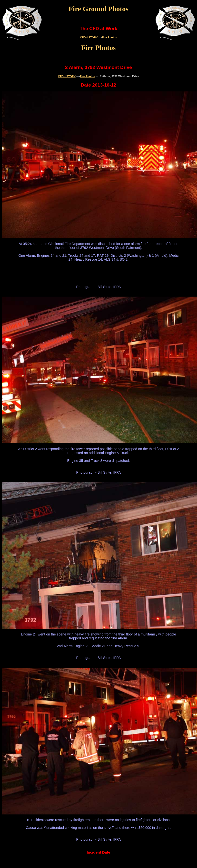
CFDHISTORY (89, 37)
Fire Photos (109, 37)
